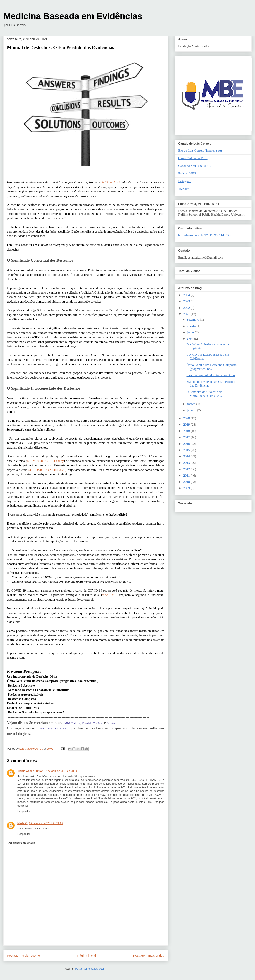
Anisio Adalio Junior (30, 771)
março (192, 404)
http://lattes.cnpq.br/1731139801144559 (204, 235)
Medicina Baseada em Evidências (73, 16)
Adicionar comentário (22, 843)
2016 (187, 444)
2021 (187, 314)
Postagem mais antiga (149, 956)
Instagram (185, 181)
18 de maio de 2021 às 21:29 (46, 823)
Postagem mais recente (23, 956)
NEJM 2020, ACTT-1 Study (45, 461)
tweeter (111, 723)
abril (191, 339)
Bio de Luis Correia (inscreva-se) (200, 151)
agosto (192, 326)
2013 (187, 463)
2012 (187, 469)
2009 (187, 488)
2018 (187, 431)
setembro (194, 320)
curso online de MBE (52, 729)
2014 (187, 456)
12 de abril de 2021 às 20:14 (61, 771)
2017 (187, 437)
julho (191, 332)
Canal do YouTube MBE (194, 166)
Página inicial (86, 956)
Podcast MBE (187, 173)
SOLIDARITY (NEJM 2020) (47, 470)
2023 (187, 301)
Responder (24, 811)
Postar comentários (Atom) (91, 969)
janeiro (192, 410)
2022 (187, 308)
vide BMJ (109, 595)
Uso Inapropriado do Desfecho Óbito (211, 375)
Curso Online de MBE (193, 158)
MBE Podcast (111, 182)
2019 (187, 425)
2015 (187, 450)
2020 (187, 418)
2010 (187, 482)
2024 (187, 295)
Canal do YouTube (93, 723)
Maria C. (23, 823)
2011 (187, 476)
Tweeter (183, 189)
